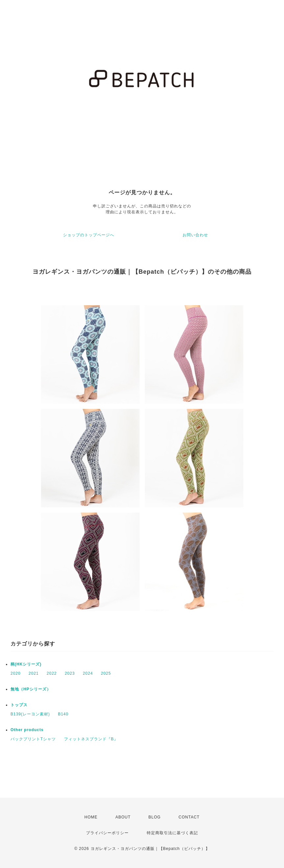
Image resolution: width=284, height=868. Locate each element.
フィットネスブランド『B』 (91, 739)
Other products (27, 730)
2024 (88, 673)
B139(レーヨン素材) (30, 714)
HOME (91, 817)
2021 (34, 673)
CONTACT (189, 817)
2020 (16, 673)
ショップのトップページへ (89, 235)
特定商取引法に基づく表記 (172, 833)
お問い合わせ (195, 235)
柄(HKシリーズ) (26, 664)
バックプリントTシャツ (33, 739)
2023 (70, 673)
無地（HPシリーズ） (31, 689)
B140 (63, 714)
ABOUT (123, 817)
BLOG (154, 817)
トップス (19, 705)
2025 (106, 673)
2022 (52, 673)
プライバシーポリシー (107, 833)
